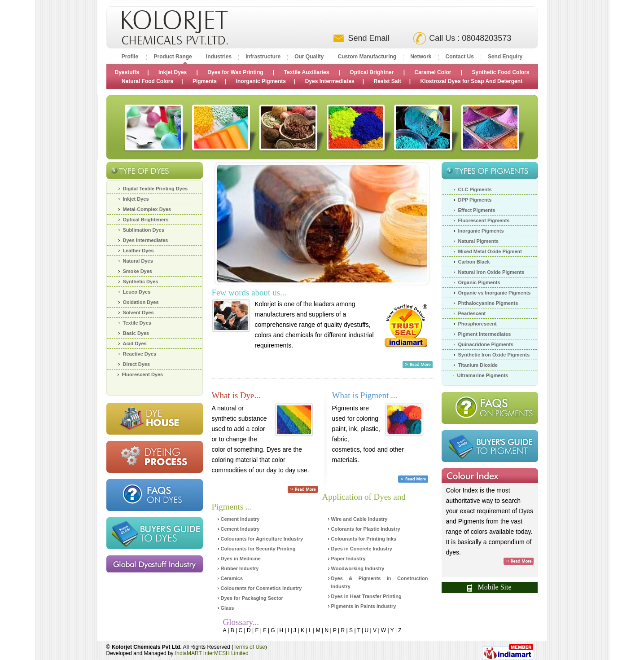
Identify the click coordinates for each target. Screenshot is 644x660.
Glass (228, 608)
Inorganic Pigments (261, 81)
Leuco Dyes (137, 292)
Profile (131, 57)
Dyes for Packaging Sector (252, 598)
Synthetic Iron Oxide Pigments (494, 355)
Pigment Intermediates (485, 334)
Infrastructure (263, 57)
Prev (228, 224)
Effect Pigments (477, 210)
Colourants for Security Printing (258, 549)
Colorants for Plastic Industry (366, 529)
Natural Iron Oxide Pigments (491, 272)
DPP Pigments (475, 200)
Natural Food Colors (147, 81)
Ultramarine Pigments (483, 375)
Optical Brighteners (146, 220)
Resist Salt (387, 81)
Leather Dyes (138, 251)
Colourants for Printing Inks (364, 539)
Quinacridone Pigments (486, 344)
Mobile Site (489, 587)
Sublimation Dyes (144, 230)
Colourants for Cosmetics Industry (261, 588)
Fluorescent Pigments (484, 220)
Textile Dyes (137, 323)
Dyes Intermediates (330, 81)
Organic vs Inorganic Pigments (495, 293)
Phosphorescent (478, 324)
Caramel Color (433, 72)
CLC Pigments (475, 189)
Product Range (173, 57)
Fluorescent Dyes (143, 374)
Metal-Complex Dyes (147, 209)
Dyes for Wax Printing (235, 72)
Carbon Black (474, 262)
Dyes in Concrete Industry (362, 549)
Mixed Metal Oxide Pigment (490, 251)
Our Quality (309, 57)
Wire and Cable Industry (359, 519)
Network (421, 57)
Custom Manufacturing (367, 57)
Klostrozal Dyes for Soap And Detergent (472, 81)
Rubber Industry (240, 568)
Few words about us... (249, 293)
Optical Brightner (372, 72)
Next (416, 224)
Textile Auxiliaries (307, 72)
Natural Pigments (478, 241)
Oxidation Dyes (141, 302)
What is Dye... (236, 395)
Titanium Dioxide (478, 365)
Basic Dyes (136, 333)
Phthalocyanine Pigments (488, 303)
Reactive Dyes (140, 354)
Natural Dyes (138, 261)
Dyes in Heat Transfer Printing (366, 596)
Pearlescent (472, 313)
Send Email (368, 38)
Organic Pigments (479, 282)
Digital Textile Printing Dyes (156, 189)
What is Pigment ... (365, 395)
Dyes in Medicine (241, 559)
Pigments (205, 81)
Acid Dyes (135, 343)
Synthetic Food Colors (500, 72)
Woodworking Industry (358, 568)
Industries (219, 57)
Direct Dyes (137, 364)
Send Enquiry (505, 57)
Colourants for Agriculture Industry (262, 539)
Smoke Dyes (138, 271)
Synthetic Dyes (141, 282)
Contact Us (460, 57)
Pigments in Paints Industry (364, 606)
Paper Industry (348, 559)
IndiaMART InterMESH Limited (212, 653)
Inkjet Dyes (173, 72)
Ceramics (232, 578)
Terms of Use (249, 647)
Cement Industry (240, 519)
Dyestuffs (127, 72)
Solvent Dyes (138, 312)
